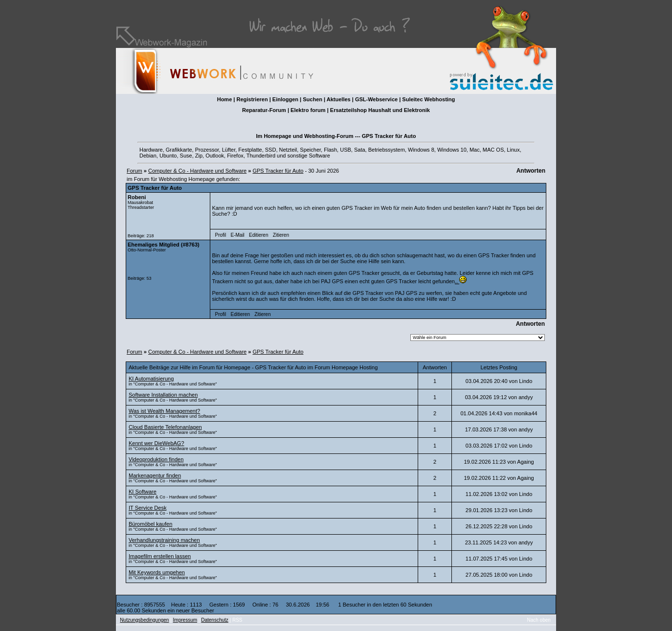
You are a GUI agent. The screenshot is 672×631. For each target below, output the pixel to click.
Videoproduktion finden (156, 459)
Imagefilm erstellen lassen (160, 556)
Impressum (185, 620)
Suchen (313, 99)
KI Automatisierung (151, 379)
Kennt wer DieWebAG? (157, 443)
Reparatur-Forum (264, 110)
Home (225, 99)
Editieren (258, 235)
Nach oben (539, 620)
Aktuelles (339, 99)
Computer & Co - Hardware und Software (197, 171)
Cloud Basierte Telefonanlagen (165, 427)
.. (461, 281)
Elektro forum (308, 110)
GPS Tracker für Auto (278, 171)
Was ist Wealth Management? (164, 411)
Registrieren (252, 99)
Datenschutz (215, 620)
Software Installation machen (163, 395)
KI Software (143, 492)
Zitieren (281, 235)
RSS (237, 620)
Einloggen (285, 99)
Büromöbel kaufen (150, 524)
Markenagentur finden (155, 475)
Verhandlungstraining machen (164, 540)
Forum (134, 171)
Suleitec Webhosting (428, 99)
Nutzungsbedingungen (144, 620)
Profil (221, 235)
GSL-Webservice (376, 99)
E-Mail (237, 235)
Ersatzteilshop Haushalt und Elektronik (380, 110)
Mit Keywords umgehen (157, 572)
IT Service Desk (147, 508)
